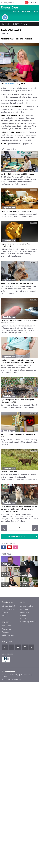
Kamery (35, 12)
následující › (35, 528)
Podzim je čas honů (10, 472)
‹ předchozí (4, 528)
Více (24, 24)
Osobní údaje (14, 675)
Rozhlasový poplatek (28, 622)
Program (16, 12)
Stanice (5, 612)
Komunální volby (8, 609)
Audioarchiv (26, 12)
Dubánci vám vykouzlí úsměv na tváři (17, 211)
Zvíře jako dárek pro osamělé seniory (17, 283)
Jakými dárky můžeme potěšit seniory (18, 174)
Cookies (5, 675)
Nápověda (24, 609)
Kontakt (23, 619)
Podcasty (6, 632)
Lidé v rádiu (25, 612)
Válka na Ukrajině (8, 606)
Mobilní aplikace (8, 635)
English (4, 677)
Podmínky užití (26, 675)
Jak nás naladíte (27, 606)
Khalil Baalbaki (10, 84)
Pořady (15, 24)
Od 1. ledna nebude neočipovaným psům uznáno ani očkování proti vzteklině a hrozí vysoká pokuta (19, 509)
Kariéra (23, 615)
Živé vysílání (7, 626)
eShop (4, 615)
